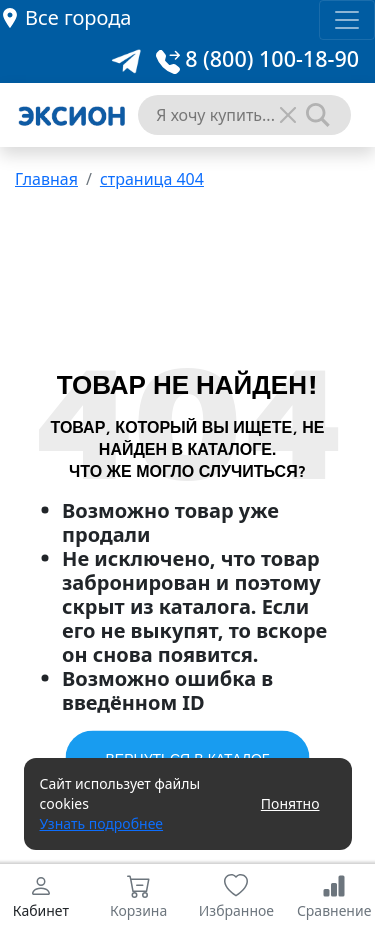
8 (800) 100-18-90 (257, 58)
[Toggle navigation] (347, 20)
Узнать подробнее (102, 823)
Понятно (290, 803)
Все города (78, 17)
